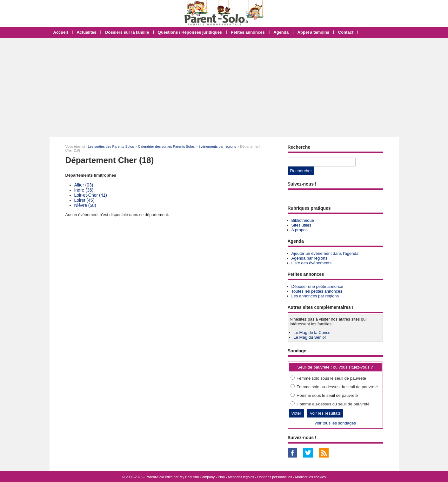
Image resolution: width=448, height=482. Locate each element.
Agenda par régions (309, 258)
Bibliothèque (303, 220)
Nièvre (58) (85, 205)
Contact (346, 32)
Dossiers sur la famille (127, 32)
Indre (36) (84, 190)
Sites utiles (301, 225)
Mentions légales (241, 477)
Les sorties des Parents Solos (111, 146)
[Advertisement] (224, 87)
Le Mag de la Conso (312, 333)
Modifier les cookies (310, 477)
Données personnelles (274, 477)
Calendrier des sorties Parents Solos (167, 146)
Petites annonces (248, 32)
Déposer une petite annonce (317, 286)
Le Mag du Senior (310, 337)
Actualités (86, 32)
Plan (221, 477)
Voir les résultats (325, 413)
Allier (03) (84, 185)
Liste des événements (311, 263)
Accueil (61, 32)
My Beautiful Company (197, 477)
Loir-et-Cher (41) (91, 195)
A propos (300, 230)
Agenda (281, 32)
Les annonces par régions (315, 296)
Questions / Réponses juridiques (190, 32)
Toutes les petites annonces (317, 291)
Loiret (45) (84, 200)
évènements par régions (217, 146)
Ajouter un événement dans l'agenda (325, 253)
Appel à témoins (313, 32)
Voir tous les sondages (335, 423)
